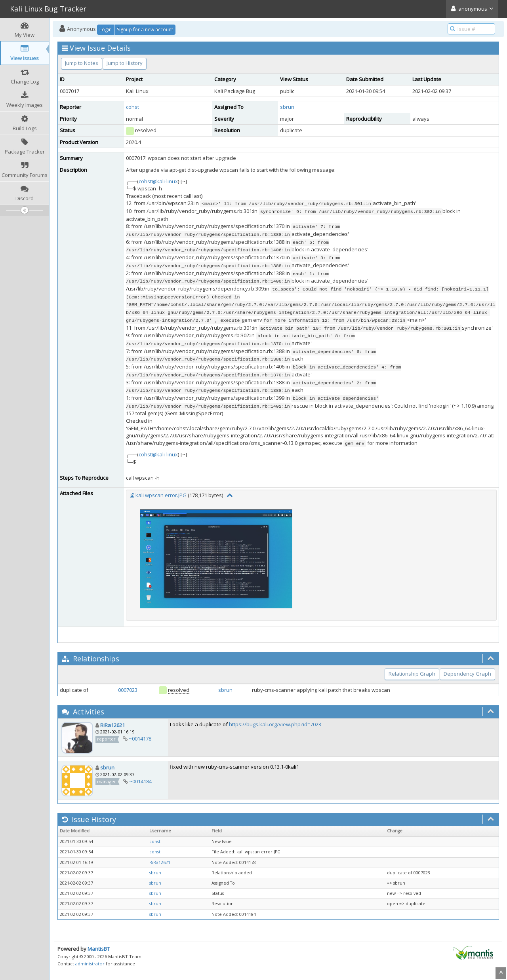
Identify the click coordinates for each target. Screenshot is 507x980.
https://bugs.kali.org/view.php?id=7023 (275, 724)
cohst (132, 107)
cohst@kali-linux (158, 181)
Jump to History (125, 63)
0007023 (128, 690)
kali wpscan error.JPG (161, 495)
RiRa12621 (112, 725)
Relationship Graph (412, 674)
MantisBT (99, 949)
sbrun (287, 107)
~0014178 (140, 739)
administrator (90, 964)
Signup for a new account (145, 29)
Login (106, 29)
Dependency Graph (467, 674)
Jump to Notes (82, 63)
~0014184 (140, 781)
